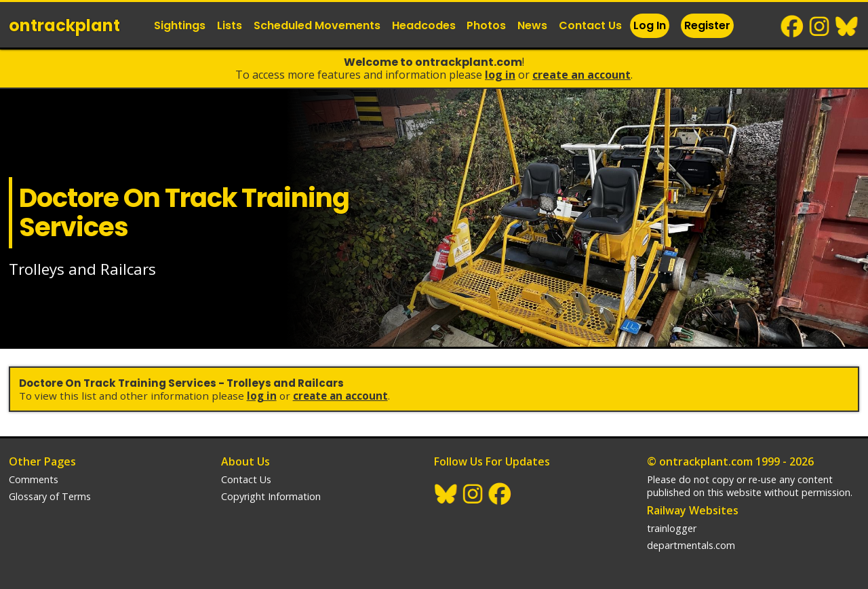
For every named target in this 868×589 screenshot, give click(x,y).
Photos (486, 25)
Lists (230, 25)
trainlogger (672, 528)
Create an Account (581, 75)
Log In (650, 25)
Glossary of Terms (50, 496)
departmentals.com (691, 545)
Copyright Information (271, 496)
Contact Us (590, 25)
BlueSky (847, 26)
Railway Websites (693, 510)
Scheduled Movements (317, 25)
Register (707, 25)
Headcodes (424, 25)
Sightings (180, 25)
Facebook (793, 26)
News (532, 25)
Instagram (820, 26)
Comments (34, 479)
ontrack (64, 25)
